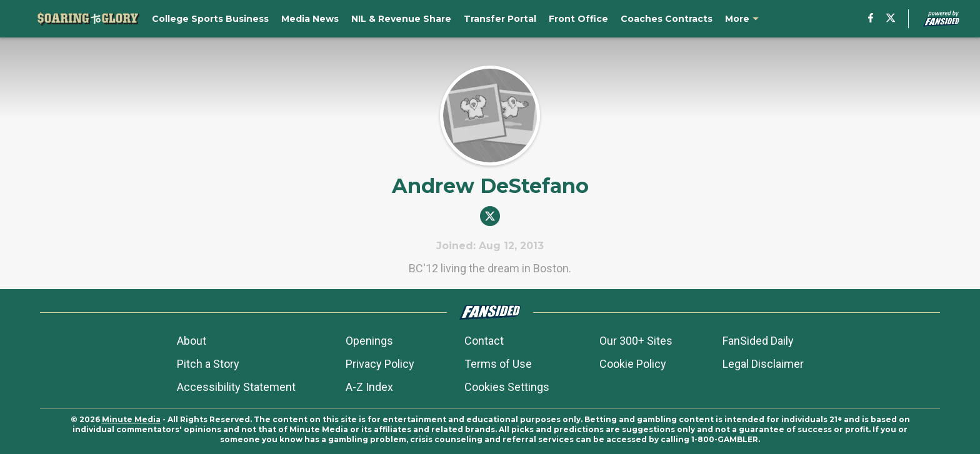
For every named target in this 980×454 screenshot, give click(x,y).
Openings (369, 341)
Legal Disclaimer (763, 364)
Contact (484, 341)
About (192, 341)
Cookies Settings (507, 387)
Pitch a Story (208, 364)
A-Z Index (369, 387)
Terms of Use (498, 364)
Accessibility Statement (236, 387)
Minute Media (131, 419)
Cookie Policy (633, 364)
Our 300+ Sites (636, 341)
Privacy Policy (380, 364)
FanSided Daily (758, 341)
